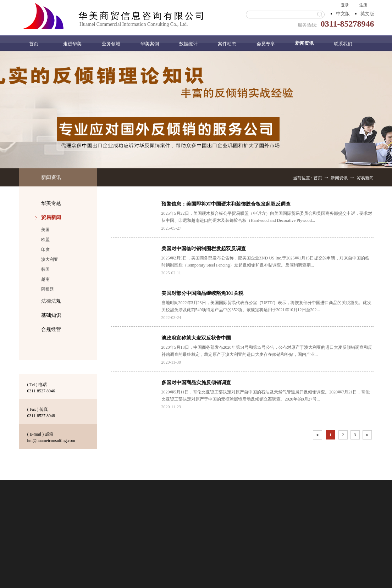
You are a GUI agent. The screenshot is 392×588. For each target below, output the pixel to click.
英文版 (367, 14)
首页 (34, 44)
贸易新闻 (365, 178)
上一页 (318, 436)
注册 (363, 5)
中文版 (343, 14)
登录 (345, 5)
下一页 (368, 436)
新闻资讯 (339, 178)
